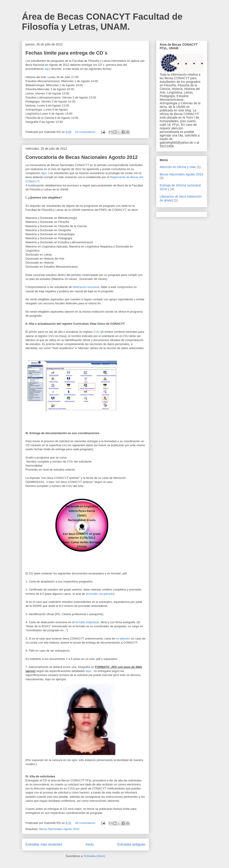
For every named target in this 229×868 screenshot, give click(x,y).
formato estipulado (87, 622)
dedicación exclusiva (86, 287)
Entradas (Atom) (95, 856)
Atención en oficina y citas (178, 167)
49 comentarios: (86, 823)
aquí (47, 69)
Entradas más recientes (44, 844)
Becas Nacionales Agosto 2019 (181, 174)
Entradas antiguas (131, 844)
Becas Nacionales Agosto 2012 (59, 829)
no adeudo (123, 639)
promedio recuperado (100, 594)
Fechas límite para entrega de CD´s (67, 53)
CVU (96, 332)
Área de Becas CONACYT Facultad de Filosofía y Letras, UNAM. (102, 22)
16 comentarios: (86, 132)
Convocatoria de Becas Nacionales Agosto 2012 (82, 157)
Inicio (90, 844)
